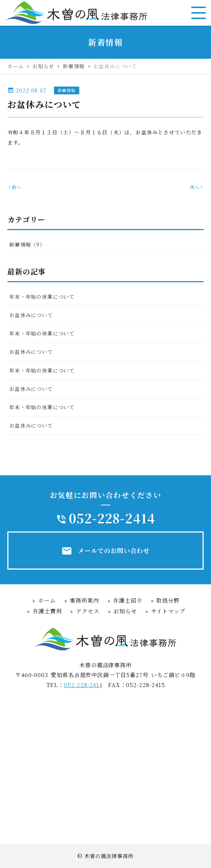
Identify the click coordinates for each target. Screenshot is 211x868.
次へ (197, 187)
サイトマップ (168, 611)
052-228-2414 (112, 518)
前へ (14, 187)
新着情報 (67, 90)
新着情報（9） (27, 244)
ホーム (47, 600)
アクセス (88, 611)
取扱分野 (168, 600)
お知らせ (125, 611)
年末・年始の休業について (42, 297)
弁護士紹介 (128, 600)
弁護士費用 (47, 611)
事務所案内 (84, 600)
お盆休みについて (31, 315)
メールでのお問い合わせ (105, 551)
